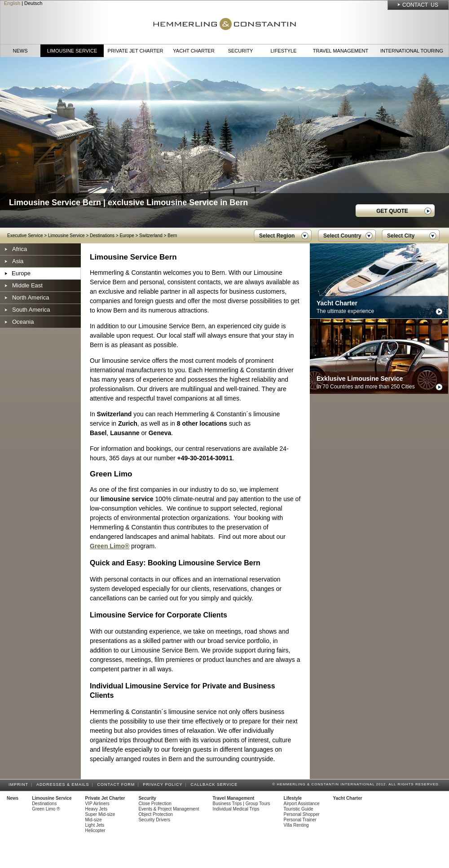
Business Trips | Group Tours (242, 804)
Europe (127, 236)
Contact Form (118, 784)
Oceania (23, 322)
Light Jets (95, 825)
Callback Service (215, 784)
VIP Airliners (97, 804)
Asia (18, 261)
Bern (172, 236)
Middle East (27, 285)
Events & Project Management (169, 809)
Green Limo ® (46, 809)
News (20, 51)
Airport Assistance (302, 804)
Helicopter (95, 831)
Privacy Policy (164, 784)
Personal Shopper (302, 814)
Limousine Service (72, 51)
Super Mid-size (100, 814)
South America (31, 310)
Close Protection (155, 804)
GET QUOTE (392, 211)
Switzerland (151, 236)
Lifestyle (283, 51)
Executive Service (25, 236)
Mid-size (94, 820)
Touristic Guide (299, 809)
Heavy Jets (96, 809)
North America (31, 297)
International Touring (412, 51)
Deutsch (33, 3)
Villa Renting (296, 825)
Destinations (102, 236)
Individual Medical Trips (236, 809)
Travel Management (341, 51)
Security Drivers (154, 820)
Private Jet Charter (136, 51)
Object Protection (156, 814)
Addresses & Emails (64, 784)
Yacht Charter (194, 51)
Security (241, 51)
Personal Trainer (300, 820)
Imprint (20, 784)
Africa (20, 249)
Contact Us (420, 5)
